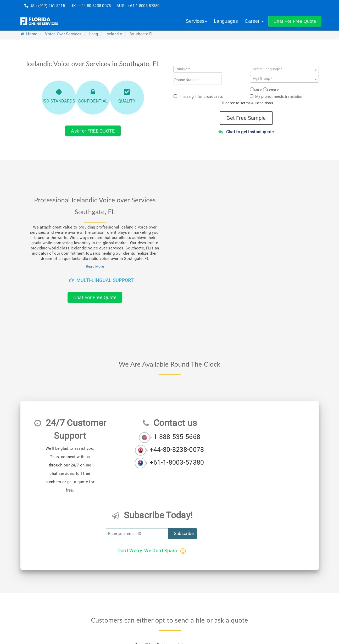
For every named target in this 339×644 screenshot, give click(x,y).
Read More (95, 266)
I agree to (248, 103)
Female (271, 90)
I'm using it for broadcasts (198, 96)
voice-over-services (63, 34)
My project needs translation (277, 96)
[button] (295, 21)
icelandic (114, 34)
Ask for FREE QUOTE (93, 131)
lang (94, 34)
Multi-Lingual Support (101, 280)
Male (256, 90)
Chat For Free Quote (95, 297)
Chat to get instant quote (246, 132)
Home (29, 34)
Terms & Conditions (257, 103)
